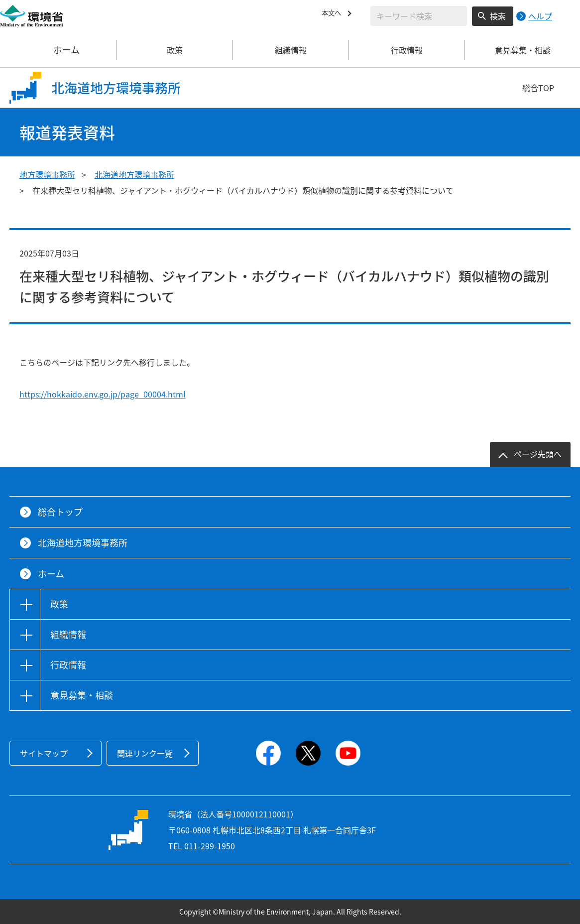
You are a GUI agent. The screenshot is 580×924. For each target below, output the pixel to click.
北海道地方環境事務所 (134, 174)
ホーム (59, 50)
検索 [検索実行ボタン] (498, 16)
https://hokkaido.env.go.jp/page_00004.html (103, 394)
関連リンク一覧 (145, 753)
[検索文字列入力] (419, 16)
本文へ (334, 14)
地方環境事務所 (47, 174)
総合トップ (60, 512)
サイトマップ (44, 753)
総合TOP (538, 88)
